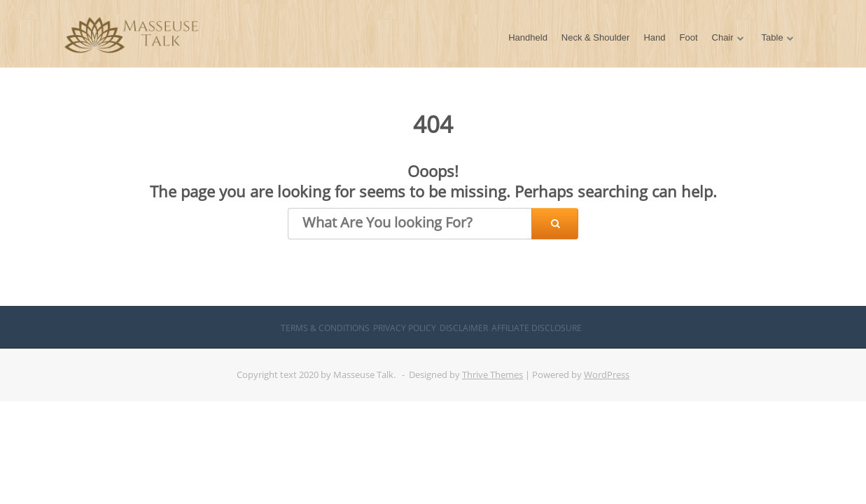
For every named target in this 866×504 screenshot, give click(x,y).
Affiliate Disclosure (537, 328)
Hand (654, 37)
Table (773, 37)
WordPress (607, 374)
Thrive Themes (493, 374)
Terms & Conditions (325, 328)
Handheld (528, 37)
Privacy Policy (405, 328)
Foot (689, 37)
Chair (723, 37)
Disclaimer (464, 328)
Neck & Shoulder (596, 37)
